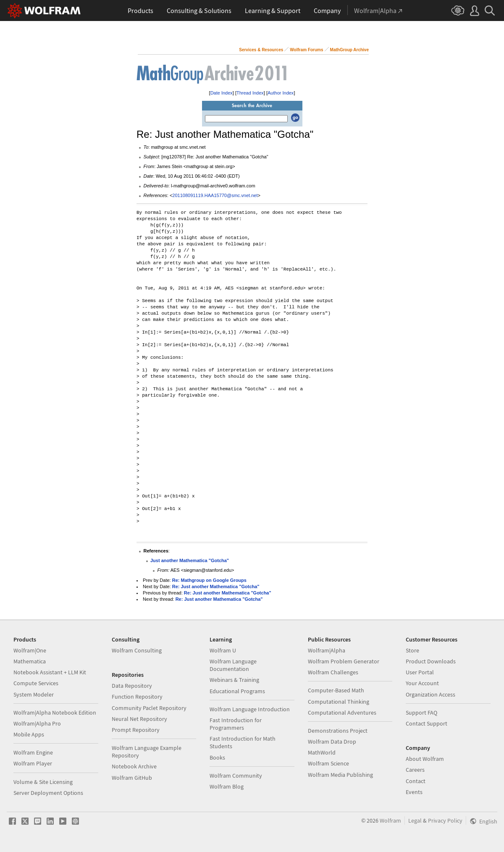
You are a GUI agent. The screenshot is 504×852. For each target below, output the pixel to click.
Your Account (422, 683)
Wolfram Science (328, 763)
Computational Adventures (342, 713)
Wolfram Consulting (137, 650)
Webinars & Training (234, 680)
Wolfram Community (236, 776)
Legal (415, 820)
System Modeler (34, 694)
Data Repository (132, 686)
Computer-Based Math (336, 690)
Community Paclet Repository (149, 708)
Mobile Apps (29, 734)
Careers (415, 770)
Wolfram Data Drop (332, 742)
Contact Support (427, 723)
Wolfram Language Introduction (250, 709)
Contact (416, 781)
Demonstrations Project (338, 731)
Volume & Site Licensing (43, 782)
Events (414, 792)
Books (217, 757)
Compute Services (36, 683)
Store (412, 650)
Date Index (222, 93)
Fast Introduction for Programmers (236, 724)
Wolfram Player (33, 763)
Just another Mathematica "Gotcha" (190, 560)
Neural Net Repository (139, 719)
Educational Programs (237, 691)
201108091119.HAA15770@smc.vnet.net (215, 195)
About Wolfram (425, 759)
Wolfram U (223, 650)
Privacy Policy (445, 820)
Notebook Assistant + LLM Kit (50, 672)
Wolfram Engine (33, 752)
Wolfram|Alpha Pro (37, 723)
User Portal (420, 672)
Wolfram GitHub (132, 778)
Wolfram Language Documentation (233, 665)
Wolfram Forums (306, 50)
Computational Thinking (339, 702)
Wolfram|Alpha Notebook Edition (55, 713)
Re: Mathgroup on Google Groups (209, 580)
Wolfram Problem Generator (344, 661)
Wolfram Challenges (333, 672)
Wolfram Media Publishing (340, 775)
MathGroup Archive (349, 50)
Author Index (281, 93)
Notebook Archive (134, 766)
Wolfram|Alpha (327, 650)
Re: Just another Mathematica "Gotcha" (216, 586)
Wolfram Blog (227, 786)
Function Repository (137, 697)
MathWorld (322, 752)
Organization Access (430, 694)
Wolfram (390, 820)
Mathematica (30, 661)
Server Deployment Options (48, 793)
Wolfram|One (30, 650)
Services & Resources (261, 50)
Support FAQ (421, 713)
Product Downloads (431, 661)
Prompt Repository (136, 730)
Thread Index (250, 93)
